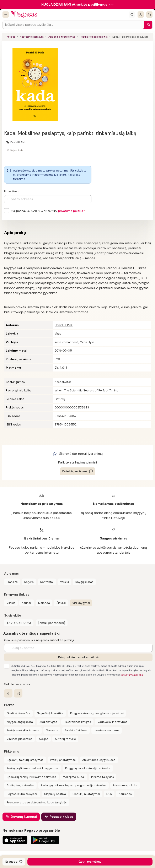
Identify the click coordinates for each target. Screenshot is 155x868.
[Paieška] (148, 25)
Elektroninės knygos (77, 722)
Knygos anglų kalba (20, 722)
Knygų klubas (84, 582)
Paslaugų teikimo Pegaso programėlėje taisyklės (73, 785)
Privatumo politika (125, 785)
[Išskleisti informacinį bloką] (132, 15)
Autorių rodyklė (65, 739)
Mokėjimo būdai (74, 777)
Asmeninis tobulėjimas (62, 37)
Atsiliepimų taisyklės (20, 785)
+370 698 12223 (19, 623)
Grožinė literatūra (18, 713)
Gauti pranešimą (90, 862)
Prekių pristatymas (63, 760)
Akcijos (44, 739)
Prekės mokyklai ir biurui (23, 730)
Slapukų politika (55, 794)
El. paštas (11, 191)
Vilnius (11, 603)
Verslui (64, 582)
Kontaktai (47, 582)
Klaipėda (44, 603)
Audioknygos (48, 722)
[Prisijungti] (141, 15)
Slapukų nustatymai (86, 794)
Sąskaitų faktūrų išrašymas (25, 760)
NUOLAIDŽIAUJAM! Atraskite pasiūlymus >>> (77, 4)
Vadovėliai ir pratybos (113, 722)
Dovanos (52, 730)
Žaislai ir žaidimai (76, 730)
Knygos (11, 37)
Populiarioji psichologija (94, 37)
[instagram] (18, 693)
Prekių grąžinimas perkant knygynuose (33, 768)
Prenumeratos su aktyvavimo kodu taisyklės (37, 802)
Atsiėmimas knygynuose (99, 760)
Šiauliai (61, 603)
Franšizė (12, 582)
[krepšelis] (149, 15)
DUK (109, 794)
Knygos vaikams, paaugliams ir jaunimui (97, 713)
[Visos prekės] (6, 15)
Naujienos (125, 794)
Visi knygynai (81, 603)
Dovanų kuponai (24, 817)
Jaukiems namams (107, 730)
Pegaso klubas (61, 817)
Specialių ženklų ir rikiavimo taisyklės (31, 777)
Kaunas (27, 603)
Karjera (29, 582)
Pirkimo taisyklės (103, 777)
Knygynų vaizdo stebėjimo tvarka (88, 768)
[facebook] (8, 693)
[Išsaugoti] (14, 862)
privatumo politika (71, 211)
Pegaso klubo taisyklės (22, 794)
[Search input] (73, 25)
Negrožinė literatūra (32, 37)
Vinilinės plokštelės (19, 739)
